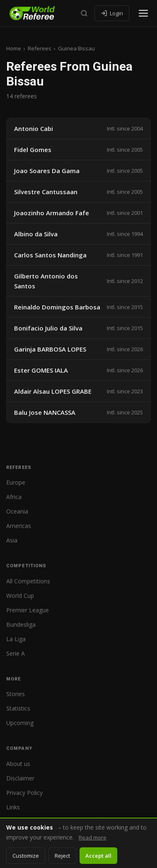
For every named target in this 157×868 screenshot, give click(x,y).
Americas (19, 526)
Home (14, 48)
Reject (62, 856)
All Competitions (28, 581)
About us (18, 764)
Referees (40, 48)
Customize (26, 856)
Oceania (17, 511)
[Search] (84, 13)
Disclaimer (20, 778)
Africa (14, 497)
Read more (93, 837)
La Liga (16, 639)
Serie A (16, 653)
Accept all (98, 856)
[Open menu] (143, 13)
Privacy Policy (24, 793)
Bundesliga (21, 624)
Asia (12, 540)
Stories (16, 694)
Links (13, 807)
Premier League (28, 610)
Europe (16, 482)
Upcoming (20, 723)
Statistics (18, 708)
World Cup (20, 596)
